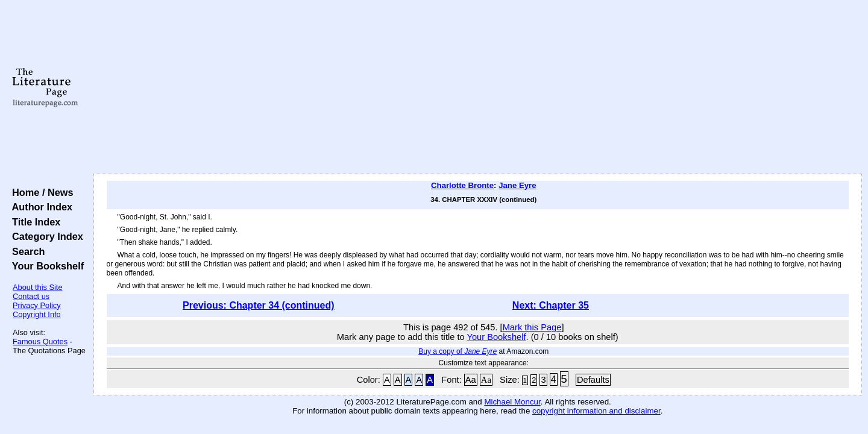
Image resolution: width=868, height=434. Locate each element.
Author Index (39, 207)
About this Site (38, 287)
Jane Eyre (517, 185)
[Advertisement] (477, 87)
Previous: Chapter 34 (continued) (259, 305)
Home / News (40, 192)
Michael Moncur (512, 402)
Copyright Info (37, 314)
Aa (471, 380)
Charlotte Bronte (462, 185)
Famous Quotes (40, 341)
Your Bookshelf (45, 266)
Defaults (593, 380)
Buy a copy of (458, 351)
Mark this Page (532, 327)
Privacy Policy (37, 305)
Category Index (45, 236)
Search (26, 251)
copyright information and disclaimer (596, 411)
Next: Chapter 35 (551, 305)
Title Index (33, 222)
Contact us (31, 296)
